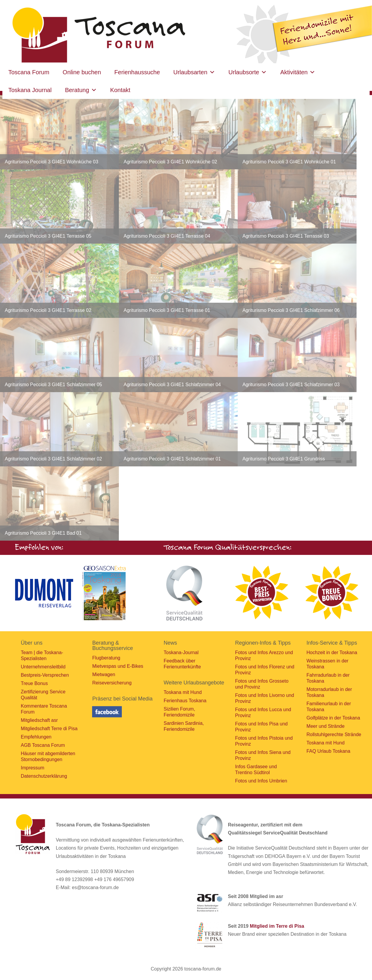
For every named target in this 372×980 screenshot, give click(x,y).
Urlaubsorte (248, 72)
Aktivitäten (298, 72)
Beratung (81, 90)
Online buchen (82, 72)
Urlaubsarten (194, 72)
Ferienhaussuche (137, 72)
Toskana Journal (30, 90)
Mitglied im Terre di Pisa (277, 926)
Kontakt (120, 90)
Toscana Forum (29, 72)
